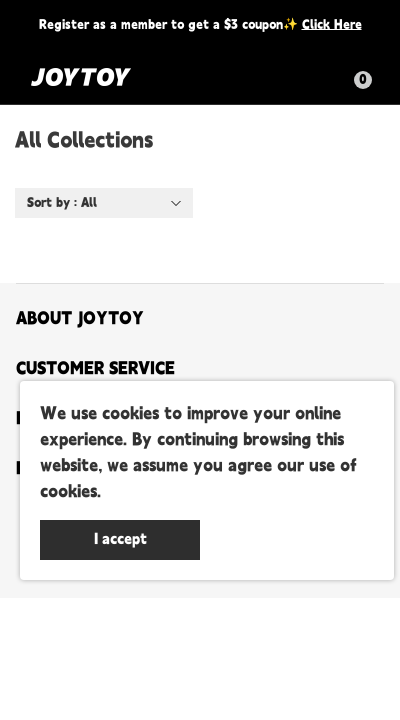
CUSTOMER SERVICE (95, 369)
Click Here (332, 24)
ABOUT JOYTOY (80, 319)
